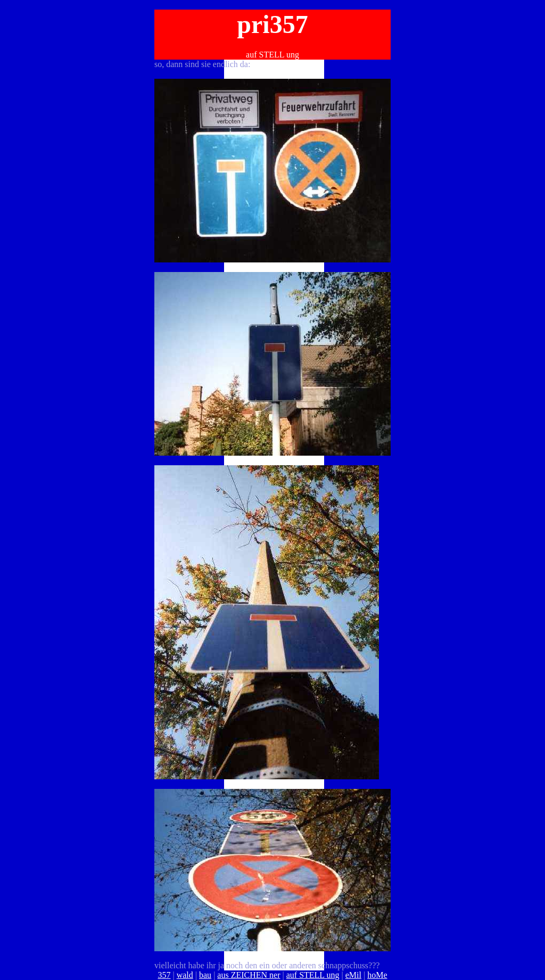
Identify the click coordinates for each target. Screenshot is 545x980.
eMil (353, 975)
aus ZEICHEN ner (249, 975)
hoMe (377, 975)
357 (164, 975)
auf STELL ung (313, 975)
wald (185, 975)
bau (205, 975)
